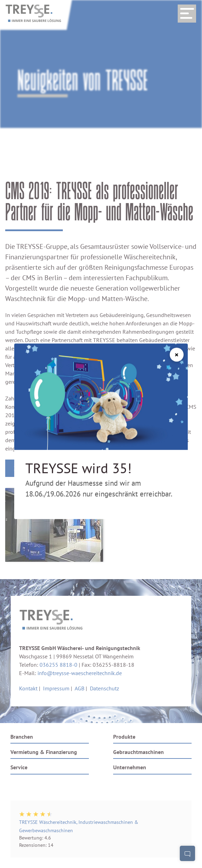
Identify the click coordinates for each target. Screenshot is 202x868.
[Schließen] (177, 343)
